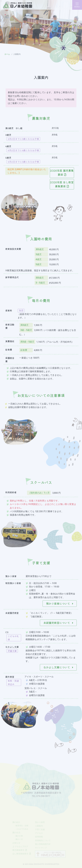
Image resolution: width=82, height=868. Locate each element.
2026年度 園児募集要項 (62, 173)
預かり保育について (60, 604)
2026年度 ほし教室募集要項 (62, 184)
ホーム (7, 54)
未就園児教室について (58, 623)
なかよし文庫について (58, 667)
